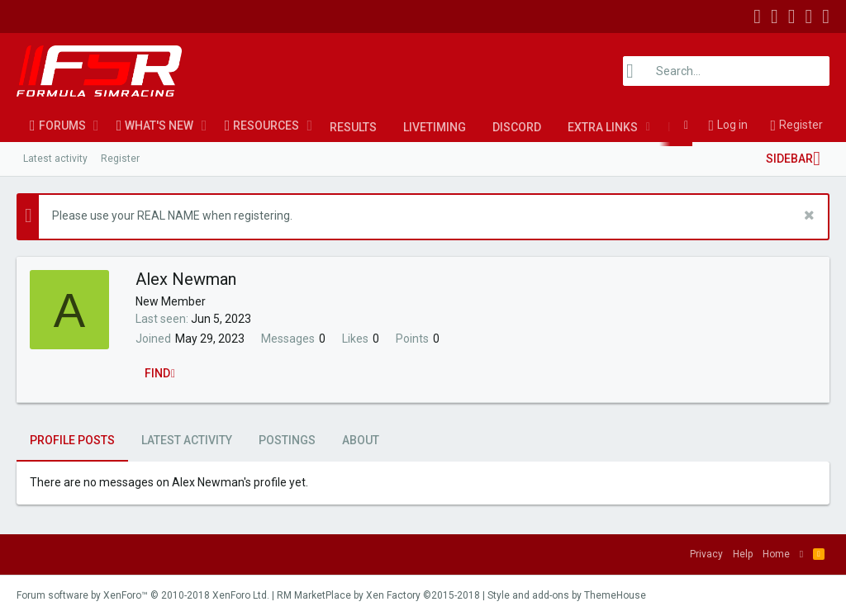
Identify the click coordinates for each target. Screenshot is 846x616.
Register (120, 159)
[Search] (726, 71)
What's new (159, 126)
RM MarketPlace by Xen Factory (378, 595)
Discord (517, 127)
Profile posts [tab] (72, 440)
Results (353, 127)
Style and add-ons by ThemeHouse (567, 595)
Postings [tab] (287, 440)
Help (743, 554)
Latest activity (55, 159)
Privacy (706, 554)
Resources (266, 126)
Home (776, 554)
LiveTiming (435, 127)
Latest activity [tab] (187, 440)
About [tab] (361, 440)
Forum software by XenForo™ (143, 595)
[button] (96, 126)
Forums (62, 126)
